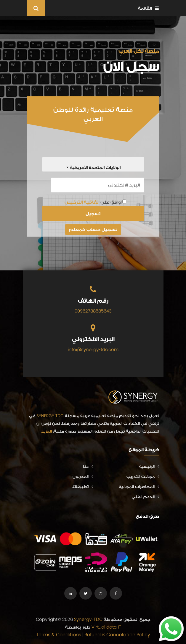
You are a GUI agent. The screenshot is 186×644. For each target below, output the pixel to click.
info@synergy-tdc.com (93, 349)
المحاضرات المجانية (139, 487)
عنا (88, 466)
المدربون (83, 476)
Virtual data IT (106, 627)
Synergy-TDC (88, 619)
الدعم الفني (145, 497)
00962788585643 (93, 311)
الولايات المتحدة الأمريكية (95, 167)
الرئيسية (149, 466)
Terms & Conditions (59, 635)
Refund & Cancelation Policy (117, 635)
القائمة (148, 8)
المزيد (46, 431)
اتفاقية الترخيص (82, 202)
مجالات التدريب (143, 476)
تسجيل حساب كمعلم (93, 229)
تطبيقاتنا (82, 487)
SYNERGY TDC (50, 416)
